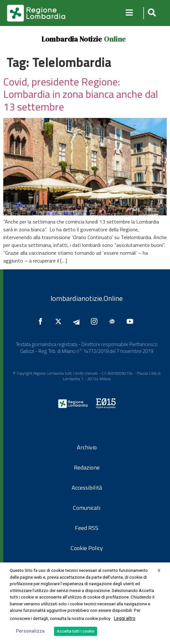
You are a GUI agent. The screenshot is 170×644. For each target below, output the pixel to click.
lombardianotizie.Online (87, 298)
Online (115, 39)
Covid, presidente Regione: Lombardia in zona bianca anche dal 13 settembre (81, 94)
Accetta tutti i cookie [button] (76, 631)
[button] (151, 13)
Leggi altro (125, 618)
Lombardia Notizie (72, 39)
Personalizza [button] (30, 631)
